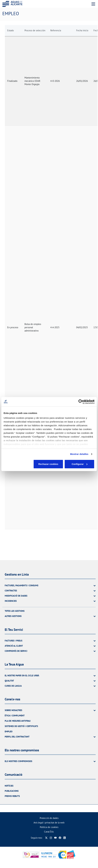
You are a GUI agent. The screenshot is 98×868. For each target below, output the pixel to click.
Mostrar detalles (79, 454)
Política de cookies (49, 827)
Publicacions (12, 791)
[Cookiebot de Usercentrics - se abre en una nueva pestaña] (81, 402)
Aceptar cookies (80, 464)
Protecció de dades (49, 818)
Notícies (9, 786)
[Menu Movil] (93, 4)
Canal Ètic (49, 832)
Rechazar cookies (18, 464)
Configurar (49, 464)
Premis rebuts (12, 796)
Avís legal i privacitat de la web (49, 823)
